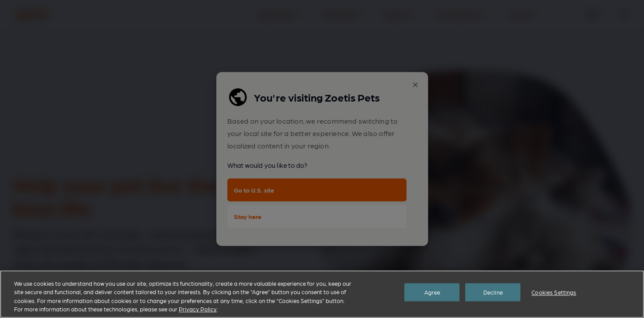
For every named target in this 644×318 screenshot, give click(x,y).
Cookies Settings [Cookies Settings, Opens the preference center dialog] (554, 293)
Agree (432, 293)
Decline (493, 293)
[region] (322, 294)
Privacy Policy (198, 309)
